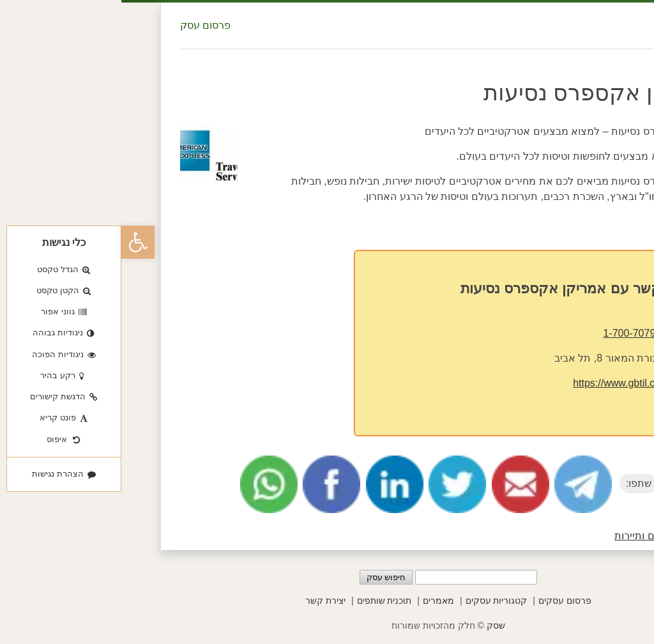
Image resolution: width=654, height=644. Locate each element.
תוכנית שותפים (263, 601)
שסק (375, 625)
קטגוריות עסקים (375, 601)
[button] (17, 242)
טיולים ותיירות (523, 536)
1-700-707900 (513, 333)
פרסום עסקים (444, 601)
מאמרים (317, 601)
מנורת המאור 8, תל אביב (487, 358)
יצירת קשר (204, 601)
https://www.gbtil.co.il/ (500, 383)
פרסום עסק (84, 25)
